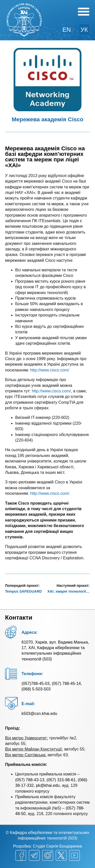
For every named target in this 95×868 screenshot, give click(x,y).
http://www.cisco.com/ (50, 370)
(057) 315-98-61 (61, 780)
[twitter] (61, 855)
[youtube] (74, 855)
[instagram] (48, 855)
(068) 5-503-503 (36, 689)
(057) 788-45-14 (66, 684)
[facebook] (21, 855)
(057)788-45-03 (35, 684)
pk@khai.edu (48, 785)
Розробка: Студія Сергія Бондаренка (48, 846)
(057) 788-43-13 (30, 780)
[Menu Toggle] (84, 11)
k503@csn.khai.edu (39, 714)
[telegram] (34, 855)
